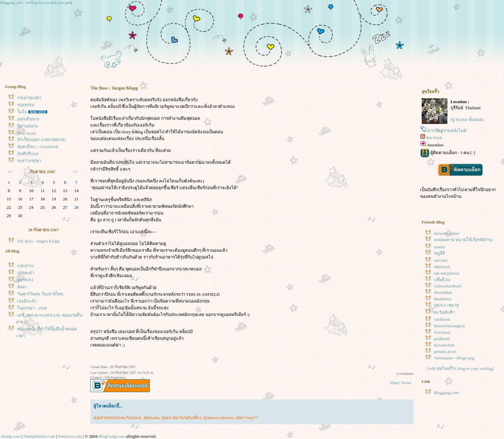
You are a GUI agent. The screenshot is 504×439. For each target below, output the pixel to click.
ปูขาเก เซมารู (446, 305)
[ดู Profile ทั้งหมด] (467, 120)
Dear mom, (27, 133)
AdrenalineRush (448, 286)
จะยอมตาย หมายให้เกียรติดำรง (463, 240)
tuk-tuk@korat (446, 273)
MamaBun (443, 292)
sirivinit (441, 260)
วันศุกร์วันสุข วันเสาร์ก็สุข (40, 294)
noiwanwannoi (446, 233)
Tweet (406, 383)
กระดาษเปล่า (29, 98)
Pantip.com (11, 436)
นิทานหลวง (27, 126)
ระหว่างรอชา (29, 161)
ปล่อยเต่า (26, 273)
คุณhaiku (152, 418)
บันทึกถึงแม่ (28, 154)
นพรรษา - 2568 (32, 308)
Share (395, 383)
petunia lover (445, 351)
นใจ (22, 112)
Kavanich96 (444, 345)
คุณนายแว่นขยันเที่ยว (181, 418)
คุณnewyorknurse (219, 418)
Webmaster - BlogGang (454, 358)
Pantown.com (70, 436)
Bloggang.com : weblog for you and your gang (36, 3)
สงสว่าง (26, 266)
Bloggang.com (446, 393)
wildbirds (442, 319)
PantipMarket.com (39, 436)
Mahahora (443, 299)
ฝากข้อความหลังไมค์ (447, 131)
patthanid (442, 339)
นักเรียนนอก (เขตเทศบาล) (41, 140)
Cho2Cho (442, 280)
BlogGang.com (112, 436)
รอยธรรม (26, 105)
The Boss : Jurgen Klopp (38, 241)
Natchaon (442, 332)
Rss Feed (434, 138)
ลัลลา (22, 287)
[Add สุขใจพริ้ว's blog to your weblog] (460, 369)
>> (75, 172)
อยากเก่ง (25, 280)
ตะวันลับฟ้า (444, 312)
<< (10, 172)
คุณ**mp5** (247, 418)
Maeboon (442, 267)
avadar (440, 247)
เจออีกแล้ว (27, 301)
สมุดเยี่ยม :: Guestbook (38, 147)
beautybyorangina (449, 326)
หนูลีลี (439, 253)
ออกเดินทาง (28, 119)
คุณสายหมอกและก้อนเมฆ (117, 418)
